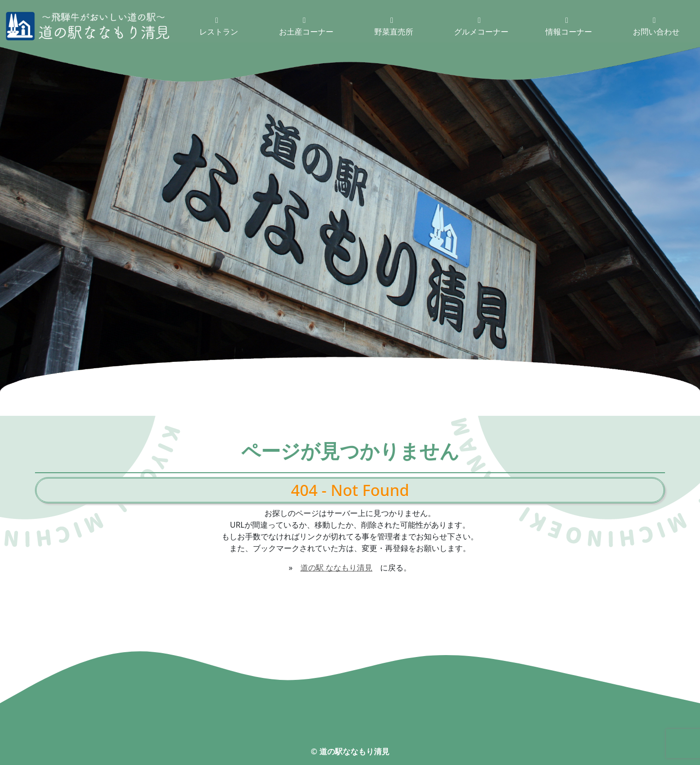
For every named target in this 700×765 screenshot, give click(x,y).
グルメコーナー (481, 27)
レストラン (219, 27)
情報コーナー (569, 27)
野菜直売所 (394, 27)
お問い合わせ (656, 27)
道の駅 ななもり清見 (336, 568)
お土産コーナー (306, 27)
